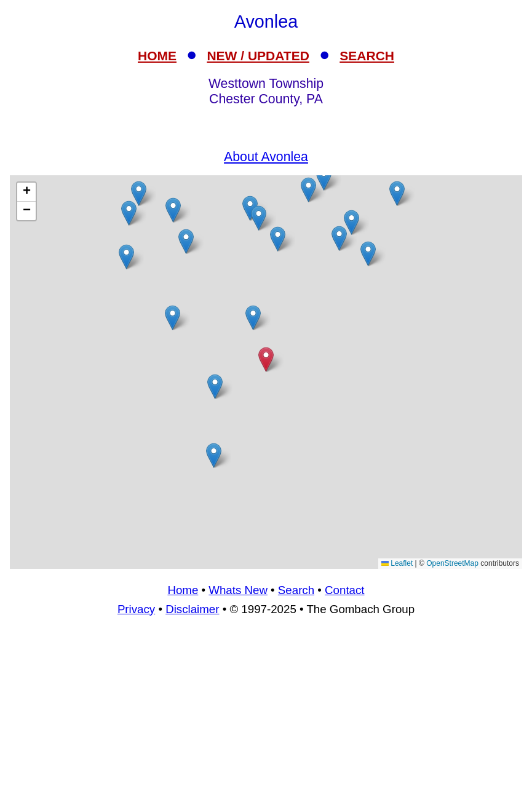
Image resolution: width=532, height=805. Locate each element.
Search (296, 590)
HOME (157, 56)
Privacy (136, 609)
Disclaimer (192, 609)
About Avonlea (266, 157)
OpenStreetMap (452, 563)
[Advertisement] (266, 716)
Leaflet (397, 563)
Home (183, 590)
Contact (344, 590)
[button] (259, 218)
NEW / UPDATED (258, 56)
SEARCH (367, 56)
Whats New (238, 590)
